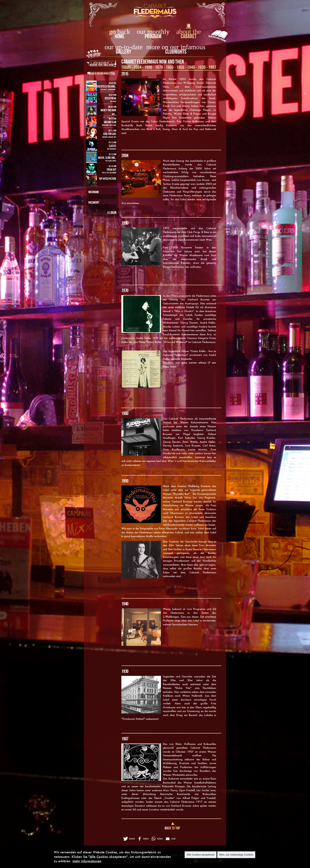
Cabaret (189, 36)
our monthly (153, 32)
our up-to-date (124, 47)
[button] (129, 839)
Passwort (94, 202)
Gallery (123, 52)
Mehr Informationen (87, 861)
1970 (159, 67)
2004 (138, 67)
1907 (212, 67)
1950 (180, 67)
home (120, 36)
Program (153, 36)
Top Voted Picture (108, 179)
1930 (202, 67)
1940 (191, 67)
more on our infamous (176, 47)
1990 (148, 67)
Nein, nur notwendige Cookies (236, 855)
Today (126, 67)
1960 (170, 67)
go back (120, 32)
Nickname (94, 192)
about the (189, 32)
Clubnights (176, 52)
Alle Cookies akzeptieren (201, 855)
